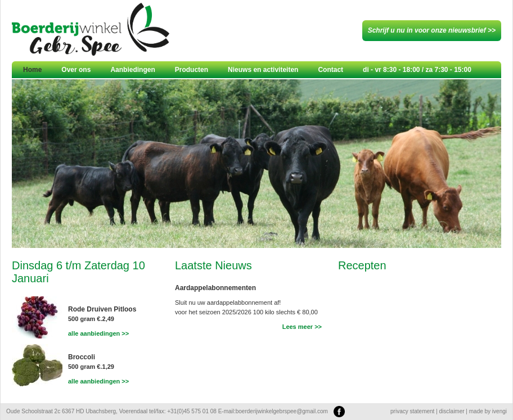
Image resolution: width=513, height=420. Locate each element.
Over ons (76, 70)
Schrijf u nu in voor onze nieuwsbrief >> (432, 30)
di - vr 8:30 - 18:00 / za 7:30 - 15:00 (417, 70)
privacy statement (412, 411)
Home (32, 70)
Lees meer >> (302, 327)
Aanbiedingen (132, 70)
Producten (192, 70)
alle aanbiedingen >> (98, 333)
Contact (330, 70)
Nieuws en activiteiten (263, 70)
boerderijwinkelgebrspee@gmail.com (282, 411)
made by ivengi (488, 411)
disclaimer (452, 411)
